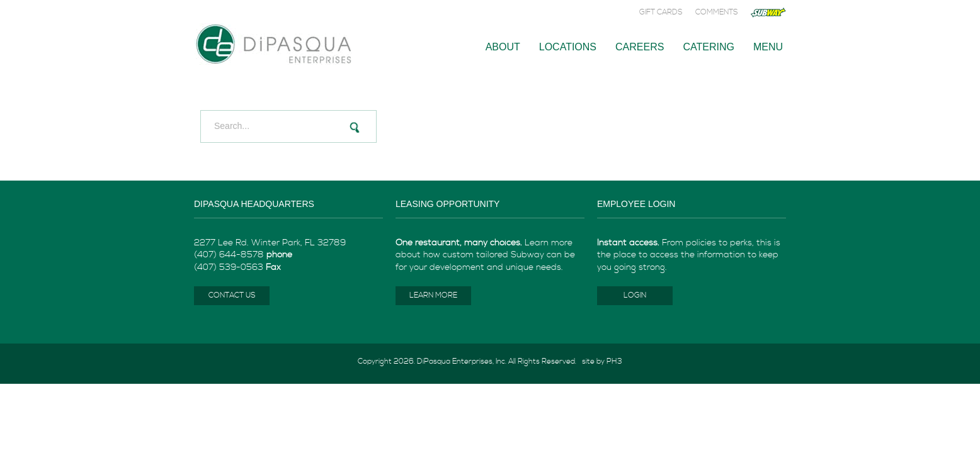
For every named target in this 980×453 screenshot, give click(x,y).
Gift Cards (661, 12)
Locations (568, 47)
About (503, 47)
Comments (717, 12)
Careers (640, 47)
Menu (768, 47)
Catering (708, 47)
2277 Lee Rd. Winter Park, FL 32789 (270, 243)
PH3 (614, 361)
